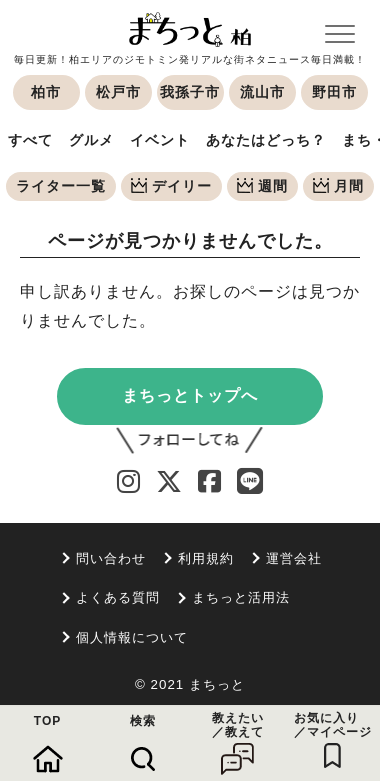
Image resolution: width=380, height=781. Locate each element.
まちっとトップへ (190, 395)
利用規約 (206, 558)
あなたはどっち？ (266, 140)
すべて (30, 140)
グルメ (91, 140)
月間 (338, 186)
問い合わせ (111, 558)
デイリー (171, 186)
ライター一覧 (61, 186)
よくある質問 (118, 597)
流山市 (262, 92)
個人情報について (132, 637)
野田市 (334, 92)
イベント (160, 140)
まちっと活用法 (241, 597)
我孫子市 (190, 92)
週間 (262, 186)
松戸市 (118, 92)
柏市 (46, 92)
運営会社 (294, 558)
